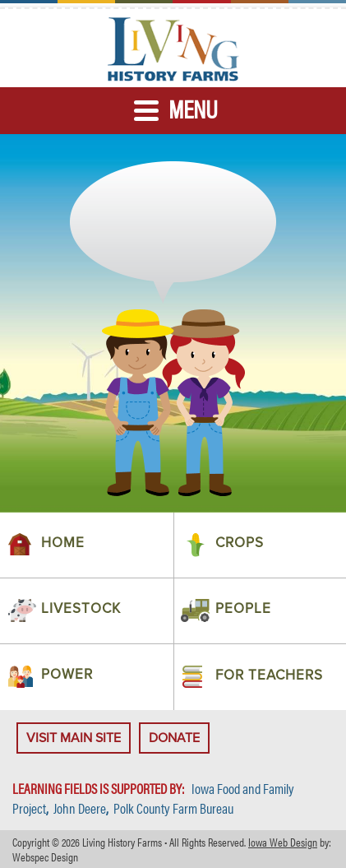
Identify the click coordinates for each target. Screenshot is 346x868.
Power (67, 675)
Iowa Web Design (283, 842)
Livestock (81, 609)
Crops (240, 543)
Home (63, 543)
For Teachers (269, 676)
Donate (174, 738)
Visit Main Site (74, 738)
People (243, 609)
